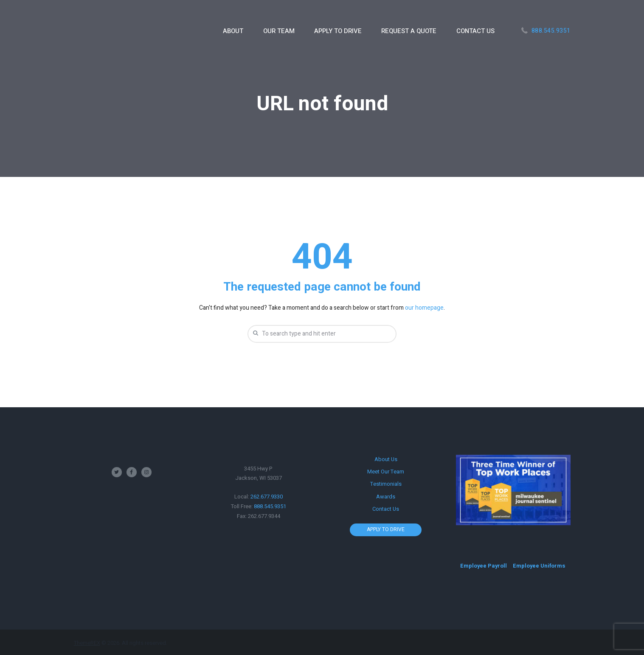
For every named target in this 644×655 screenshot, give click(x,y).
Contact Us (386, 508)
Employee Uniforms (540, 566)
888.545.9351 (551, 31)
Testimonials (386, 483)
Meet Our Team (386, 472)
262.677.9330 (267, 497)
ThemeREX (87, 643)
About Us (386, 459)
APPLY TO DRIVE (386, 528)
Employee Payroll (484, 566)
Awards (386, 496)
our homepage (424, 308)
